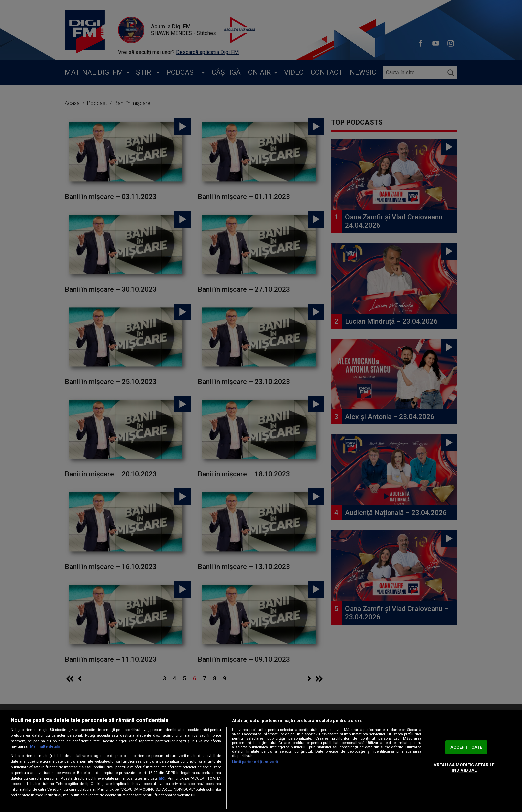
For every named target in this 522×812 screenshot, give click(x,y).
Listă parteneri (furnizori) (255, 762)
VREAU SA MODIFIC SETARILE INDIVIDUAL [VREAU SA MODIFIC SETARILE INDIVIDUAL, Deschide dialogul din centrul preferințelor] (464, 768)
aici (162, 778)
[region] (261, 761)
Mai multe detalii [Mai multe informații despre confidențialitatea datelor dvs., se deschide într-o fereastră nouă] (45, 747)
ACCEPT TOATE (466, 747)
